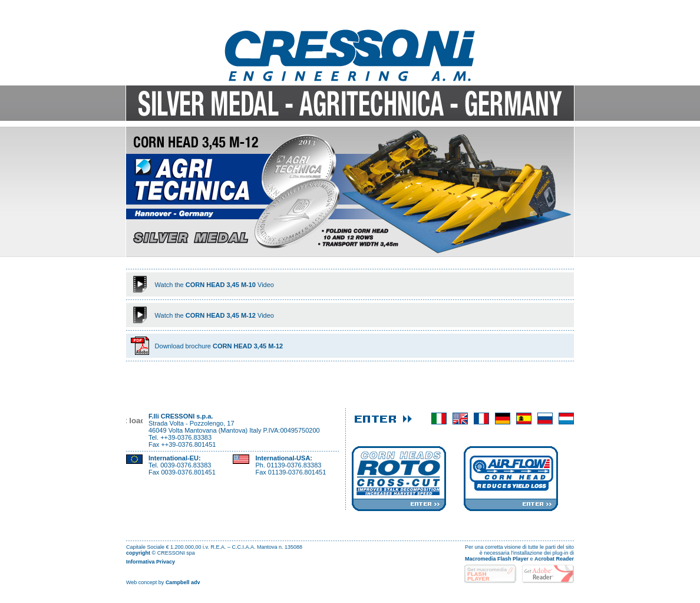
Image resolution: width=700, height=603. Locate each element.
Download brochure (219, 346)
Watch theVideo (214, 285)
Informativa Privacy (151, 562)
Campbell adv (183, 582)
